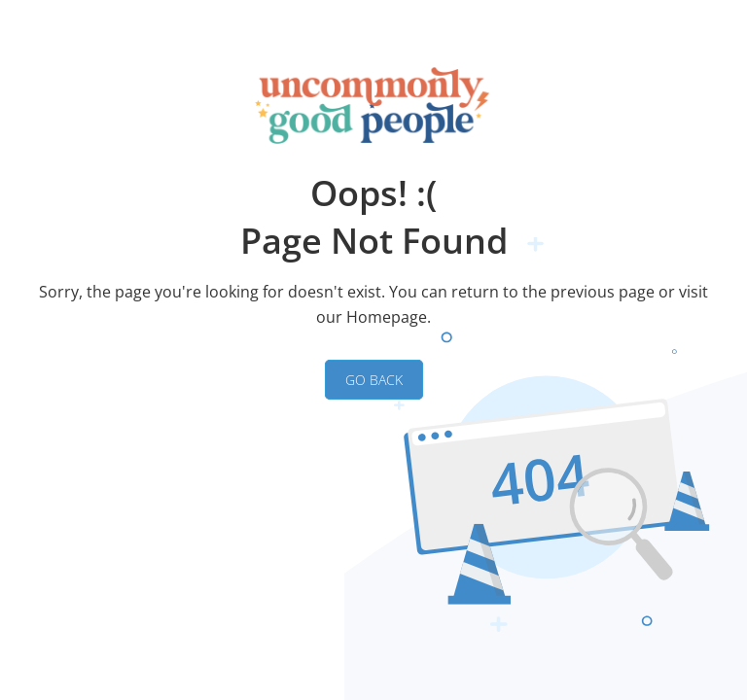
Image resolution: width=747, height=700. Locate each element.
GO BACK (374, 380)
